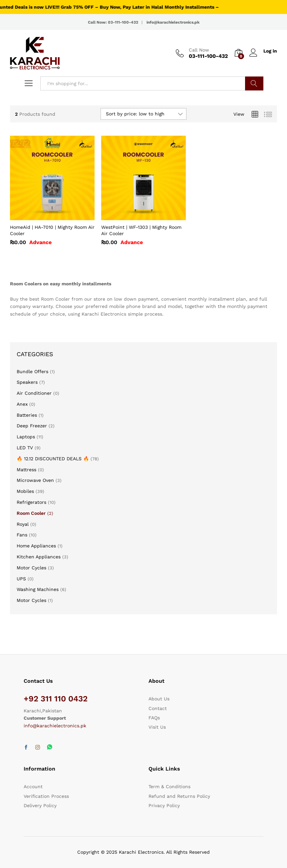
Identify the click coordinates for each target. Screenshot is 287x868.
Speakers (27, 382)
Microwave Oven (35, 480)
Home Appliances (36, 546)
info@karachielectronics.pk (55, 726)
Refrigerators (31, 502)
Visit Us (157, 727)
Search (254, 83)
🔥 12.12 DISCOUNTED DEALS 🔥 (53, 459)
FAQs (154, 718)
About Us (159, 699)
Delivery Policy (40, 805)
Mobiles (25, 491)
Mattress (26, 470)
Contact (158, 708)
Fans (22, 535)
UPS (21, 579)
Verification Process (46, 796)
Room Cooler (31, 513)
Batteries (27, 415)
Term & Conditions (169, 787)
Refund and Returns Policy (179, 796)
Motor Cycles (31, 568)
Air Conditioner (34, 393)
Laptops (26, 437)
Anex (22, 404)
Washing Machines (38, 589)
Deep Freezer (32, 426)
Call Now (199, 50)
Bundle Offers (32, 371)
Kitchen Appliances (39, 557)
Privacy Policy (164, 805)
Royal (23, 524)
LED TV (25, 448)
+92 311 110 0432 (56, 699)
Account (33, 787)
